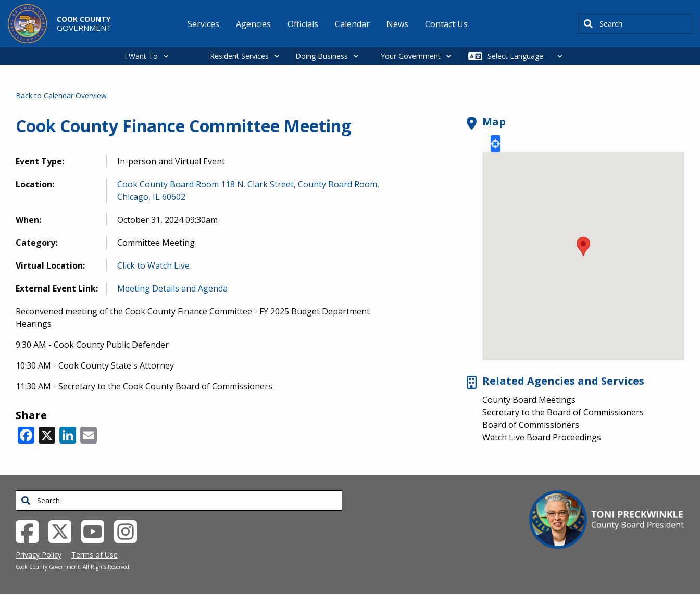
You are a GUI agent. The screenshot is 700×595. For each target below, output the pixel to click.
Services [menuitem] (203, 24)
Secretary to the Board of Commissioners (563, 412)
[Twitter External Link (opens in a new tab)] (64, 531)
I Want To (141, 56)
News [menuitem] (397, 24)
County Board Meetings (529, 400)
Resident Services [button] (239, 56)
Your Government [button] (411, 56)
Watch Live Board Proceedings (542, 437)
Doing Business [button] (322, 56)
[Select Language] (528, 56)
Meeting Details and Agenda (172, 288)
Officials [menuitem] (303, 24)
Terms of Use (95, 555)
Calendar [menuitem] (352, 24)
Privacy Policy (39, 555)
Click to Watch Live (153, 265)
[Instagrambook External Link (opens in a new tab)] (129, 531)
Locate (495, 144)
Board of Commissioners (531, 425)
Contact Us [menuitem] (446, 24)
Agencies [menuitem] (253, 24)
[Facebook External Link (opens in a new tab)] (31, 531)
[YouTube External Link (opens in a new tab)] (97, 531)
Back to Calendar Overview (61, 96)
